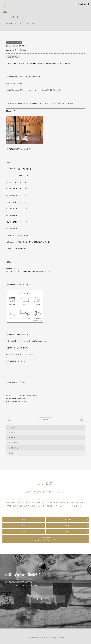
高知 (24, 525)
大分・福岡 (67, 519)
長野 (67, 525)
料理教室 (12, 438)
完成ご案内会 (13, 57)
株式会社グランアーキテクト (43, 638)
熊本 (24, 519)
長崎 (67, 532)
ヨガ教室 (12, 427)
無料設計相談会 (14, 443)
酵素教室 (12, 432)
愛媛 (24, 532)
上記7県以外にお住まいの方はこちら (45, 539)
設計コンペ (13, 453)
